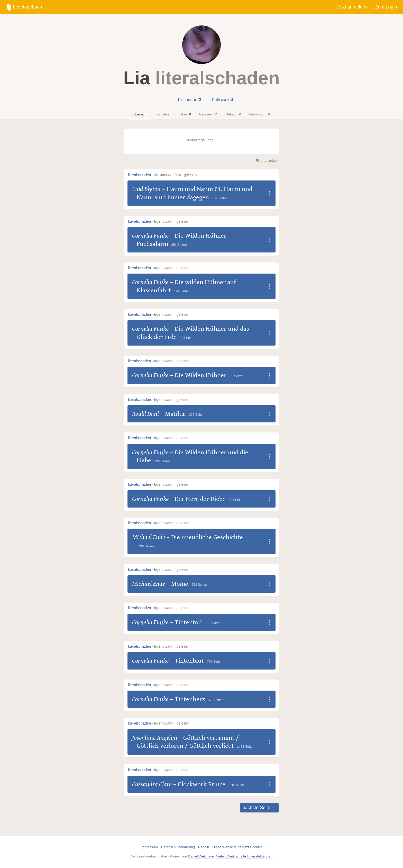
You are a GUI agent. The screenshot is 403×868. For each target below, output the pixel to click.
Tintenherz (190, 699)
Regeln (204, 847)
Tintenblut (189, 661)
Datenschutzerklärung (178, 847)
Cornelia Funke (150, 236)
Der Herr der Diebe (200, 499)
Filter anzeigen (267, 161)
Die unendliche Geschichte (207, 537)
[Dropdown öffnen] (270, 193)
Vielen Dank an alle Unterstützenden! (245, 856)
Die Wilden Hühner (201, 375)
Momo (180, 584)
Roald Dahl (145, 414)
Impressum (149, 847)
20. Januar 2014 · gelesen (175, 175)
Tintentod (188, 622)
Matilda (175, 414)
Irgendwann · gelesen (172, 221)
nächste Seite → (259, 808)
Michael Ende (149, 537)
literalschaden (139, 175)
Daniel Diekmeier (201, 856)
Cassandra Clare (152, 784)
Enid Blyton (146, 189)
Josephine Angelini (155, 738)
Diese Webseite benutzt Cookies (237, 847)
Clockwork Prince (202, 784)
